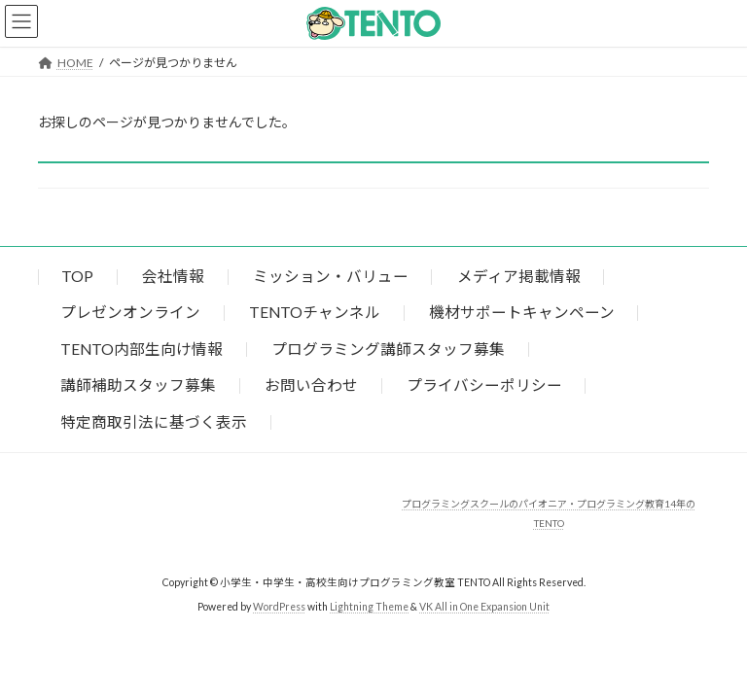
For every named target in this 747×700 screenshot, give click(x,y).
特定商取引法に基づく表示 (154, 421)
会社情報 (173, 276)
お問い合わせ (311, 385)
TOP (77, 276)
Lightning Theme (369, 606)
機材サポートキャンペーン (522, 312)
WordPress (279, 606)
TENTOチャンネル (315, 312)
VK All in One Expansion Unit (484, 606)
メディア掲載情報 (519, 276)
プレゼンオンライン (130, 312)
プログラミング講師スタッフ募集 (388, 349)
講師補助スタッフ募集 (138, 385)
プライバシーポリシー (484, 385)
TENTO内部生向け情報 (142, 349)
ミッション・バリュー (331, 276)
